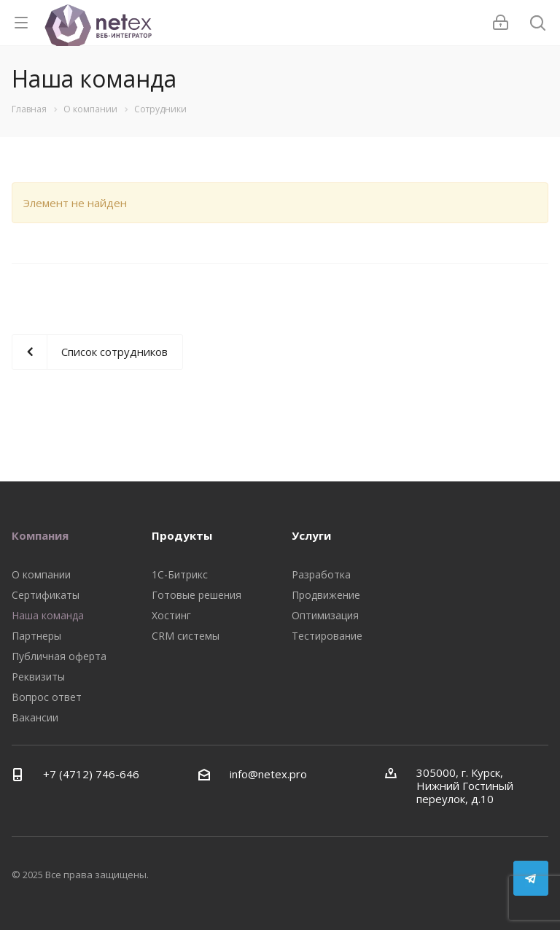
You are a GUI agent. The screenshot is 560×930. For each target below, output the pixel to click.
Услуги (311, 535)
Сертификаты (46, 595)
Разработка (321, 574)
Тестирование (327, 636)
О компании (41, 574)
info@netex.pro (268, 774)
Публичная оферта (59, 656)
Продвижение (326, 595)
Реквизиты (38, 677)
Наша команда (48, 615)
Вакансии (35, 717)
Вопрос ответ (47, 697)
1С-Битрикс (180, 574)
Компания (40, 535)
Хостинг (171, 615)
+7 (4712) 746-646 (91, 774)
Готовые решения (197, 595)
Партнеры (36, 636)
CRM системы (186, 636)
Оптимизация (325, 615)
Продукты (182, 535)
